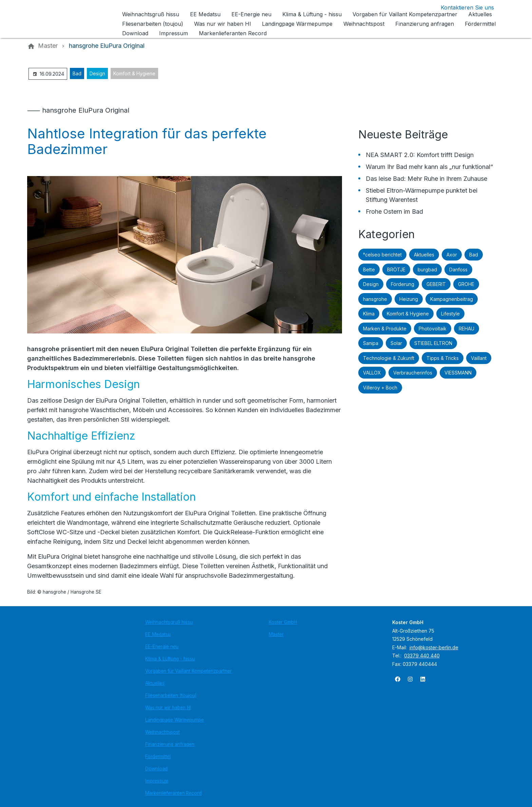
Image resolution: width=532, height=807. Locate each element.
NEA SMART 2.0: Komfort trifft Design (420, 155)
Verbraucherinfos (413, 373)
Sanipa (371, 343)
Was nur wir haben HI (168, 708)
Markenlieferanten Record (173, 793)
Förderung (403, 284)
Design (97, 73)
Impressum (157, 781)
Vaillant (479, 358)
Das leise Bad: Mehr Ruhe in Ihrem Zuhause (426, 179)
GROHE (466, 284)
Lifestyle (450, 314)
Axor (452, 255)
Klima (369, 314)
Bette (369, 270)
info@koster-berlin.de (434, 647)
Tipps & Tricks (443, 358)
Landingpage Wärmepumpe (175, 720)
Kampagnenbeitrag (452, 299)
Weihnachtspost (163, 732)
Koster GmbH (283, 622)
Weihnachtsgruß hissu (169, 622)
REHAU (467, 329)
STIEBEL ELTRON (433, 343)
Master (276, 634)
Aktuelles (424, 255)
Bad (77, 73)
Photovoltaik (433, 329)
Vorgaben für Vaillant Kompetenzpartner (188, 671)
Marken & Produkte (385, 329)
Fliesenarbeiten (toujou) (171, 695)
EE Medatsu (158, 634)
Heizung (409, 299)
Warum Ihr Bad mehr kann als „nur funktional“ (429, 167)
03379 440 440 (422, 656)
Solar (396, 343)
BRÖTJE (396, 270)
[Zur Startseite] (73, 19)
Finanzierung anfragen (170, 744)
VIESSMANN (458, 373)
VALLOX (372, 373)
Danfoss (458, 270)
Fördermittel (158, 756)
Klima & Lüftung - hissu (170, 659)
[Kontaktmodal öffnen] (462, 7)
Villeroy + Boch (380, 388)
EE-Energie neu (162, 647)
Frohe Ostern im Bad (394, 212)
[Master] (48, 46)
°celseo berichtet (382, 255)
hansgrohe (375, 299)
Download (156, 769)
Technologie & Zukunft (389, 358)
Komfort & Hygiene (134, 73)
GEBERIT (436, 284)
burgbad (427, 270)
